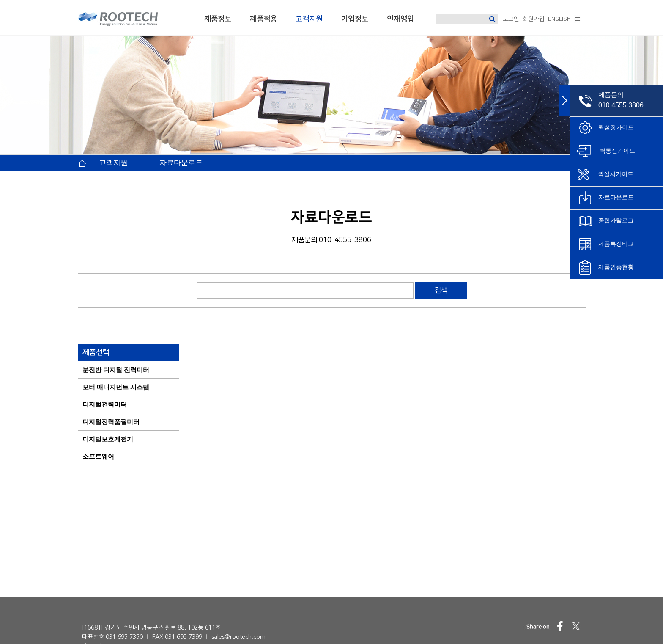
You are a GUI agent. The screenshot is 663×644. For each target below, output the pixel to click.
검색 (441, 290)
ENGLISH (559, 19)
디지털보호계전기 (108, 439)
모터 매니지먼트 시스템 (116, 387)
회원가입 (534, 19)
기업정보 (355, 19)
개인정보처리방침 (441, 629)
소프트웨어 (98, 456)
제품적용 (263, 19)
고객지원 (309, 19)
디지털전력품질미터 (111, 422)
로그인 (511, 19)
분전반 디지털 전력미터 (116, 370)
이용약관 (569, 629)
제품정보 (218, 19)
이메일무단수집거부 (510, 629)
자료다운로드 (181, 163)
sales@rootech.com (238, 617)
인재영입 (400, 19)
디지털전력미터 (105, 404)
